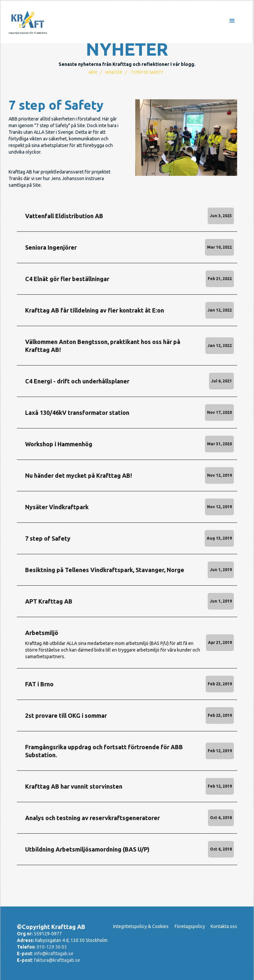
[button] (154, 22)
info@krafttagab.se (54, 954)
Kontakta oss (224, 926)
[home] (28, 22)
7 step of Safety (146, 72)
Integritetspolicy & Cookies (141, 926)
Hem (92, 72)
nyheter (113, 72)
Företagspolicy (190, 926)
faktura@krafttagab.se (57, 960)
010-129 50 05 (52, 947)
